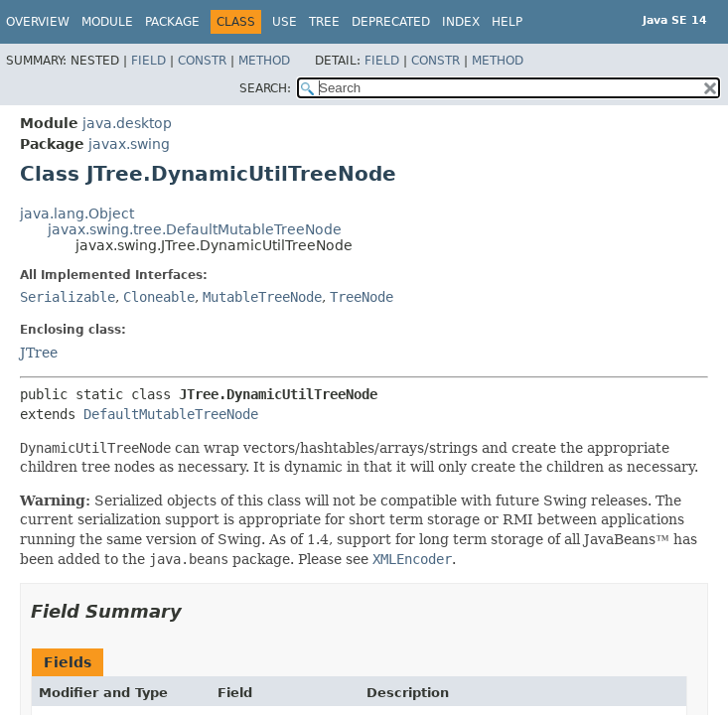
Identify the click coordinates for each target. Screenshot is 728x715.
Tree (324, 22)
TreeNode (362, 297)
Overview (38, 22)
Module (107, 22)
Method (264, 61)
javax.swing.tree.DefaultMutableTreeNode (195, 229)
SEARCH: (265, 88)
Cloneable (159, 297)
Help (507, 22)
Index (461, 22)
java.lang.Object (77, 214)
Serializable (68, 297)
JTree (39, 353)
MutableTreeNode (262, 297)
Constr (202, 61)
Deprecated (391, 22)
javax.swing (129, 144)
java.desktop (127, 123)
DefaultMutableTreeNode (171, 414)
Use (285, 22)
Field (148, 61)
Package (172, 22)
